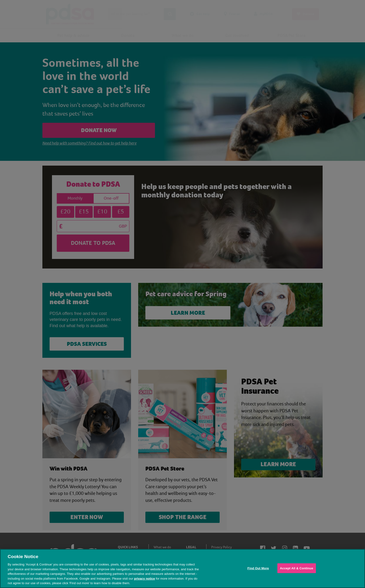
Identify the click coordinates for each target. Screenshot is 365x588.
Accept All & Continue (297, 568)
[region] (182, 568)
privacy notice (144, 579)
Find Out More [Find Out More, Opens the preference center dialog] (258, 568)
